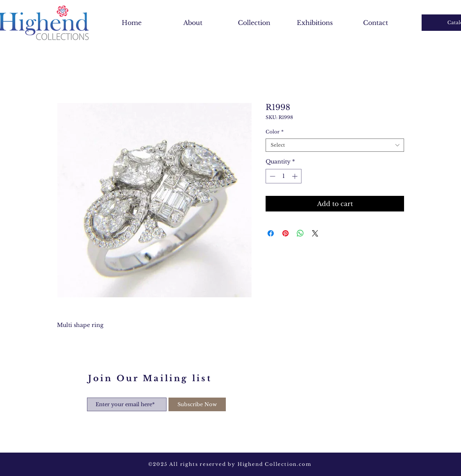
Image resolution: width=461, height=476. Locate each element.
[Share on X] (315, 233)
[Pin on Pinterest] (285, 233)
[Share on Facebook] (271, 233)
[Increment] (295, 176)
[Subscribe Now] (197, 404)
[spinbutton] (284, 176)
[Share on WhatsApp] (300, 233)
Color (275, 132)
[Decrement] (272, 176)
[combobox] (335, 145)
